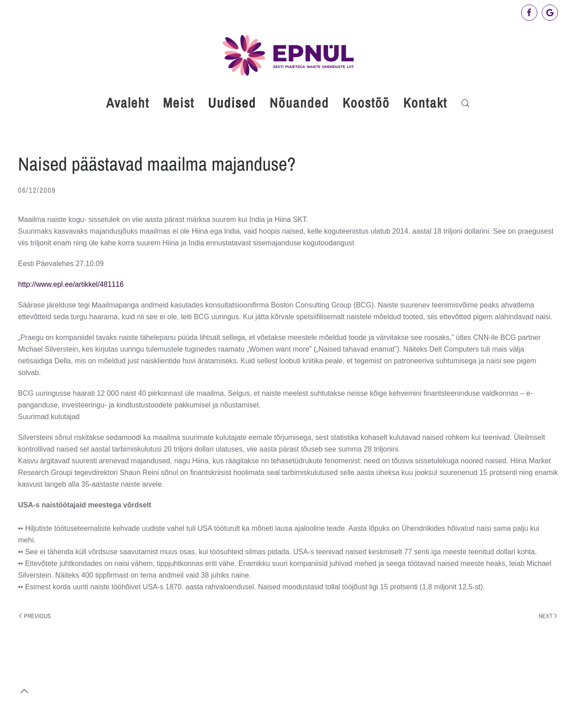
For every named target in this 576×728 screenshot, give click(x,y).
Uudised (232, 103)
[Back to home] (288, 55)
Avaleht (128, 103)
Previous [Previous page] (35, 616)
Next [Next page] (548, 616)
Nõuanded (299, 103)
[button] (465, 103)
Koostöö (366, 103)
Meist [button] (179, 103)
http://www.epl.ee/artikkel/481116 (71, 284)
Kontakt (425, 103)
